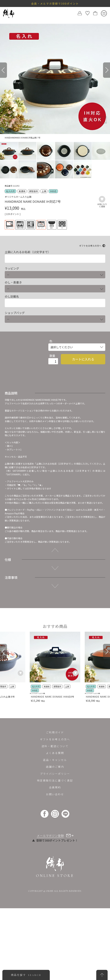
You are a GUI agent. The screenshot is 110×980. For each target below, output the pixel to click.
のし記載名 (12, 296)
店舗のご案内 (55, 767)
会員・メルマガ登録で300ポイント (55, 3)
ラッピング (12, 268)
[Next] (107, 70)
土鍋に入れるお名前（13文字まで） (28, 252)
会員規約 (55, 787)
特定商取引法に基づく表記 (55, 780)
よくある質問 (55, 753)
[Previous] (3, 70)
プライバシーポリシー (55, 774)
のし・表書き (13, 282)
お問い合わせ (55, 794)
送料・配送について (55, 746)
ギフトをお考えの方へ (90, 246)
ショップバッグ (15, 313)
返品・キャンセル (55, 760)
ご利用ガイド (55, 732)
